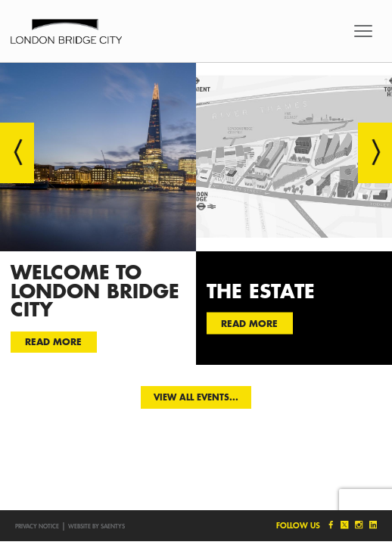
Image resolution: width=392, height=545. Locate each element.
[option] (98, 213)
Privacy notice (37, 526)
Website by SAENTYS (96, 526)
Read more (53, 341)
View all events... (196, 397)
